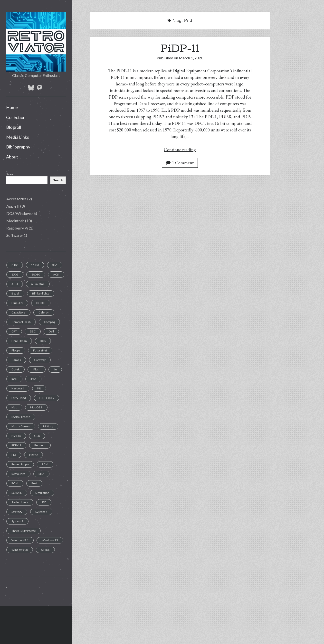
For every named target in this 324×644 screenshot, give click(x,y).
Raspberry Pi (17, 228)
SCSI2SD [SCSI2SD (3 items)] (17, 493)
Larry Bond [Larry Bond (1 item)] (19, 398)
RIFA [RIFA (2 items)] (41, 474)
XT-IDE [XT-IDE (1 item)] (45, 550)
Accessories (16, 199)
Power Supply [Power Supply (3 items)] (20, 464)
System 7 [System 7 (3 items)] (17, 521)
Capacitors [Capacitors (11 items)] (18, 312)
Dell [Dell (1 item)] (51, 331)
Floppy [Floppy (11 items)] (16, 350)
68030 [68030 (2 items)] (36, 274)
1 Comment (180, 163)
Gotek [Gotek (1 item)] (15, 369)
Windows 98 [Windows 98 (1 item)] (20, 550)
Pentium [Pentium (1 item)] (40, 445)
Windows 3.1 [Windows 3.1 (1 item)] (20, 540)
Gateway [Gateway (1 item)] (40, 360)
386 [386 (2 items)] (55, 265)
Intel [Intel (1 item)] (14, 379)
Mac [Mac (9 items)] (14, 407)
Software (14, 235)
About (12, 157)
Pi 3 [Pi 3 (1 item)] (14, 455)
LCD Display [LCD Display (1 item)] (47, 398)
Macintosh (15, 221)
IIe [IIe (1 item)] (55, 369)
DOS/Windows (19, 213)
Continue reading (180, 150)
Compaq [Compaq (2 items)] (49, 322)
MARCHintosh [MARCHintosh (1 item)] (21, 417)
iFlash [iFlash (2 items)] (37, 369)
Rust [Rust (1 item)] (34, 483)
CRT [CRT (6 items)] (14, 331)
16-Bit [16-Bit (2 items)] (35, 265)
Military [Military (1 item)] (48, 426)
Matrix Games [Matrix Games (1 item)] (21, 426)
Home (12, 107)
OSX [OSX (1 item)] (37, 436)
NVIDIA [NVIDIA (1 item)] (16, 436)
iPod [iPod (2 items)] (33, 379)
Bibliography (18, 147)
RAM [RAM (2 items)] (45, 464)
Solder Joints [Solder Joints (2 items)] (20, 502)
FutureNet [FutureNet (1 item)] (40, 350)
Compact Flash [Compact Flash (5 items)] (21, 322)
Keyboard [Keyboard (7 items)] (18, 388)
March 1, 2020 (191, 58)
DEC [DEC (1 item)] (33, 331)
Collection (16, 117)
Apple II (13, 206)
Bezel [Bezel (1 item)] (15, 293)
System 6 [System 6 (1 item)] (41, 512)
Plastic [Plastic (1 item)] (33, 455)
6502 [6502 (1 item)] (15, 274)
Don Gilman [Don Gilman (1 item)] (19, 341)
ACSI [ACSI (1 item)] (56, 274)
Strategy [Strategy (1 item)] (17, 512)
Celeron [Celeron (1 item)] (44, 312)
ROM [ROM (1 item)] (15, 483)
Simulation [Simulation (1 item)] (42, 493)
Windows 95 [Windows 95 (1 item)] (50, 540)
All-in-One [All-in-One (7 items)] (38, 284)
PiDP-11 (180, 49)
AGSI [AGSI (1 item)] (15, 284)
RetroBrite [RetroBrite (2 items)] (18, 474)
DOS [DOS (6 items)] (43, 341)
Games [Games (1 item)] (16, 360)
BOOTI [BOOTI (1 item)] (41, 303)
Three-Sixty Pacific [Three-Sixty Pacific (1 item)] (24, 531)
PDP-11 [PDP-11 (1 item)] (16, 445)
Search (11, 174)
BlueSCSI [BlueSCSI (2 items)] (17, 303)
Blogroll (14, 127)
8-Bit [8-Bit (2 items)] (15, 265)
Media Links (18, 137)
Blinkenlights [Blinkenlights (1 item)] (41, 293)
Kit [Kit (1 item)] (39, 388)
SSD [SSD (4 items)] (44, 502)
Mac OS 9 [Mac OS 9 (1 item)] (36, 407)
